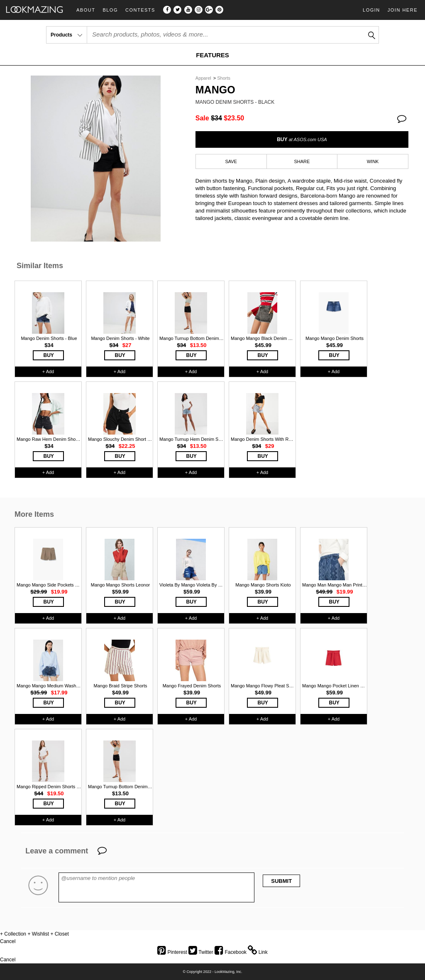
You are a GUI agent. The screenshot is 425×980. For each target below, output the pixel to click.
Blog (110, 10)
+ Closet (59, 934)
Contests (140, 10)
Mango (215, 90)
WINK (373, 161)
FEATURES (212, 55)
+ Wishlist (38, 934)
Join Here (403, 10)
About (86, 10)
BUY (302, 139)
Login (371, 10)
